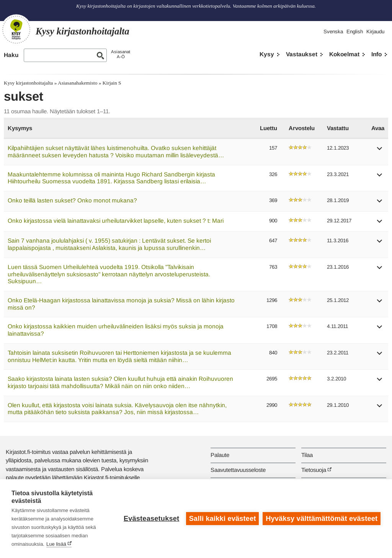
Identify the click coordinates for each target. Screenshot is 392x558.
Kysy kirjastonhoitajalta (28, 83)
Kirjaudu (375, 32)
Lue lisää (56, 544)
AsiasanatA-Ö (121, 54)
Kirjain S (112, 83)
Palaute (220, 455)
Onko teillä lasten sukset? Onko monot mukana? (72, 200)
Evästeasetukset (151, 519)
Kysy (267, 54)
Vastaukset (302, 54)
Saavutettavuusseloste (238, 470)
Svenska (333, 32)
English (355, 32)
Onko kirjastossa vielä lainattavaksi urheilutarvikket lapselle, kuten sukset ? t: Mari (116, 221)
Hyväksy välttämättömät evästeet (322, 519)
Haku (11, 55)
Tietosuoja (314, 470)
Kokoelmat (344, 54)
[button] (380, 151)
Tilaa (307, 455)
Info (376, 54)
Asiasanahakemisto (78, 83)
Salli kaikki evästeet (223, 519)
